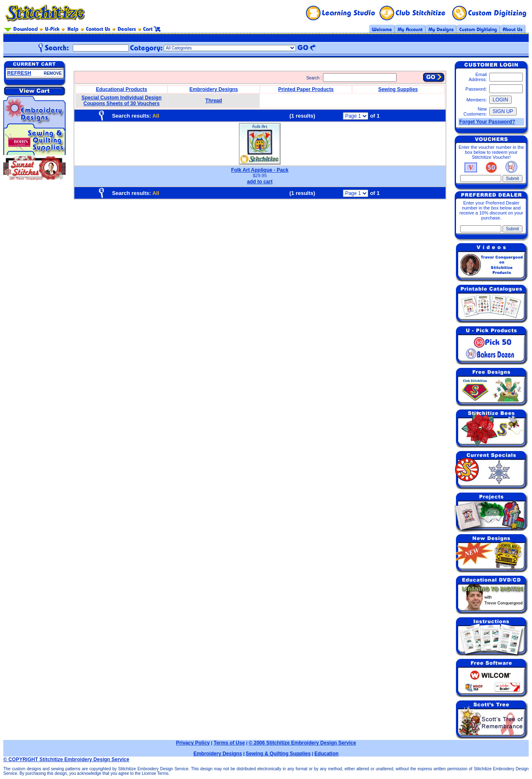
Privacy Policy (193, 743)
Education (327, 754)
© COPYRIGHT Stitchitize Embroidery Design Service (66, 759)
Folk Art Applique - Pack (260, 170)
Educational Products (122, 89)
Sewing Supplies (398, 89)
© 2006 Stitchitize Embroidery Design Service (302, 743)
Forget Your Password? (487, 122)
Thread (214, 101)
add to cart (260, 182)
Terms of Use (229, 743)
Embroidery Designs (214, 89)
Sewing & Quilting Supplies (278, 754)
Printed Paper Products (306, 89)
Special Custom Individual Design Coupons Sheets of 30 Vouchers (122, 101)
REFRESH (19, 73)
